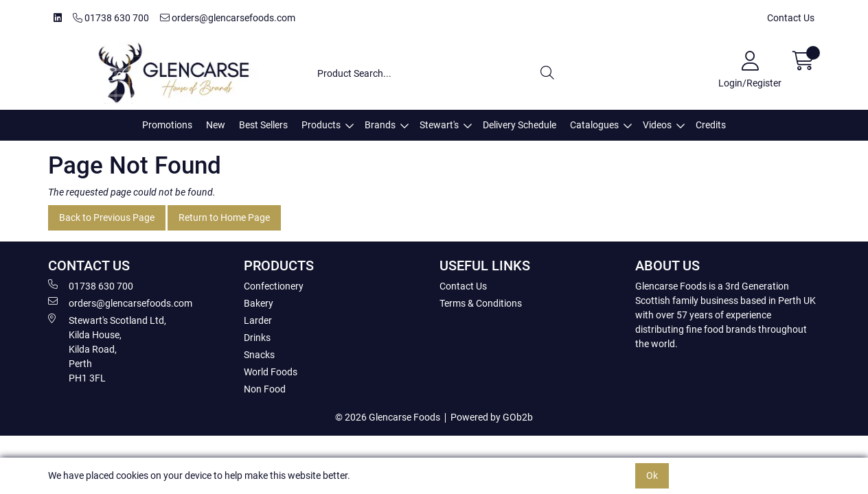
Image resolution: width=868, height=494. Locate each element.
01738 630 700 (111, 18)
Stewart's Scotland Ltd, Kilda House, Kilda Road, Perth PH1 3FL (107, 349)
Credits (711, 125)
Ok (652, 475)
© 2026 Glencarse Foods (388, 417)
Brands (380, 125)
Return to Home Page (224, 217)
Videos (657, 125)
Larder (258, 320)
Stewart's (439, 125)
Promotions (167, 125)
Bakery (259, 303)
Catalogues (594, 125)
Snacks (259, 355)
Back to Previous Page (107, 217)
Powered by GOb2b (492, 417)
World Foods (271, 372)
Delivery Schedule (519, 125)
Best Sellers (263, 125)
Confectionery (274, 286)
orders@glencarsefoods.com (228, 18)
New (216, 125)
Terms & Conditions (481, 303)
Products (321, 125)
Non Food (265, 389)
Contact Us (791, 18)
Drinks (257, 338)
